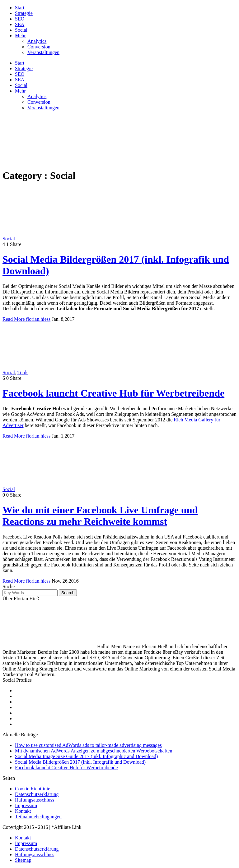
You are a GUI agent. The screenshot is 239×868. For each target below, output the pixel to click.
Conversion (39, 47)
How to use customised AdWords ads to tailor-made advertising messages (88, 745)
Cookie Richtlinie (33, 789)
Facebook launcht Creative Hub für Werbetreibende (113, 393)
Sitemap (23, 860)
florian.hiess (38, 319)
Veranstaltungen (43, 52)
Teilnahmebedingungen (38, 817)
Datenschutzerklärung (37, 794)
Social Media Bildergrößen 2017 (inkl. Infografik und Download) (80, 762)
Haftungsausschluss (35, 800)
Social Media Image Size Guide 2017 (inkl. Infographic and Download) (86, 756)
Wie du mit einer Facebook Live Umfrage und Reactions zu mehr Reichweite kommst (100, 516)
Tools (23, 373)
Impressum (26, 805)
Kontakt (23, 811)
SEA (20, 24)
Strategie (24, 13)
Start (20, 8)
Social (21, 30)
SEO (20, 19)
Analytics (37, 41)
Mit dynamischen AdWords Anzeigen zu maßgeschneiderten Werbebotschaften (94, 751)
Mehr (20, 36)
